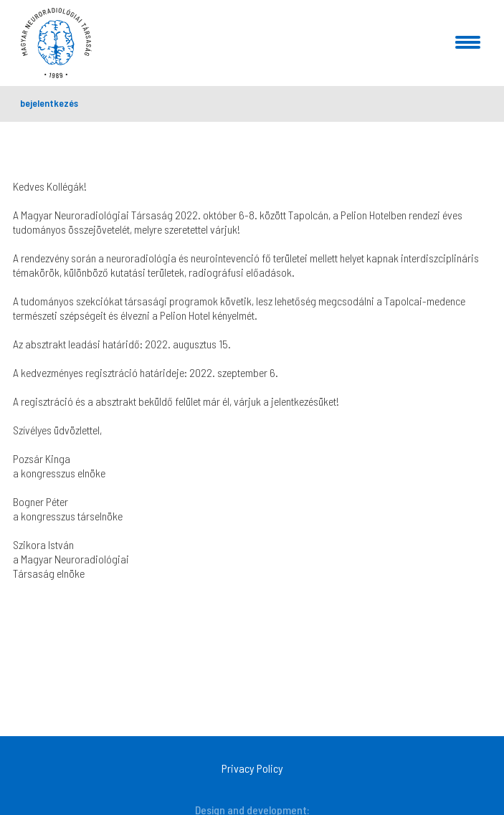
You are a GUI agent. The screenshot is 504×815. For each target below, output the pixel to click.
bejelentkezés (49, 103)
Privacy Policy (252, 768)
